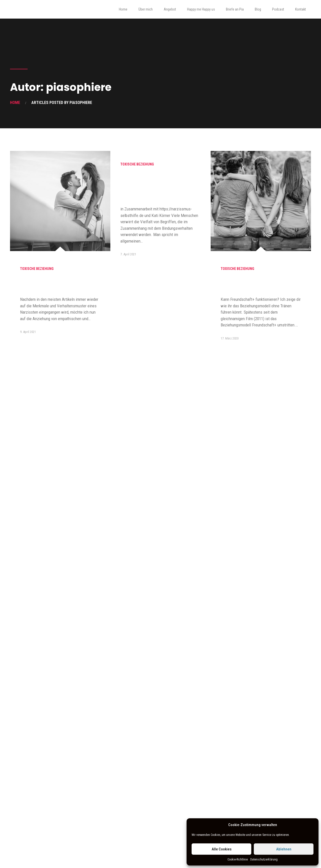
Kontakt (301, 9)
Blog (258, 9)
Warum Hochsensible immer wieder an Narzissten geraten (58, 284)
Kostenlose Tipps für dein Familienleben (51, 754)
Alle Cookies (222, 849)
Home (123, 9)
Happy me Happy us (201, 9)
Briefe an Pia (235, 9)
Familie (26, 501)
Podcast (278, 9)
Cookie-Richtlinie (238, 859)
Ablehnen (284, 849)
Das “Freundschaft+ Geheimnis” (247, 284)
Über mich (146, 9)
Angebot (170, 9)
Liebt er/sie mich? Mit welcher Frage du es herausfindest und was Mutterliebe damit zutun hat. (59, 523)
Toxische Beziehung (37, 269)
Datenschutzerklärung (264, 859)
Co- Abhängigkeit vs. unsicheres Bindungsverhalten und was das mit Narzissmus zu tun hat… (160, 186)
